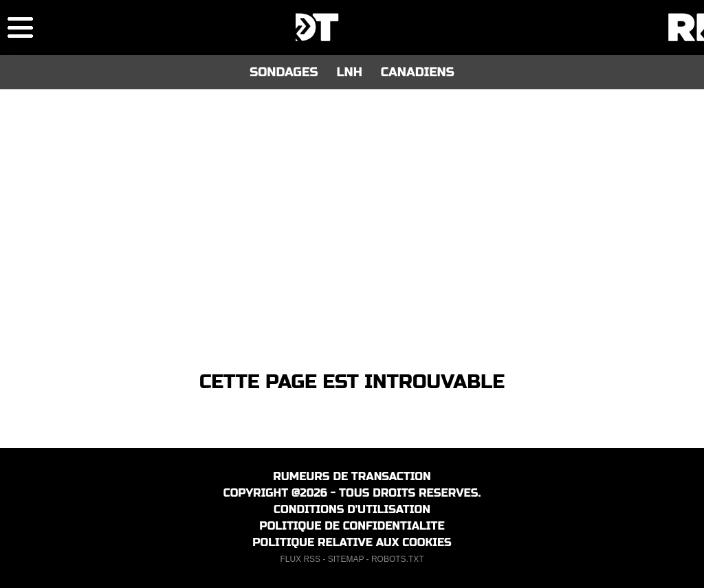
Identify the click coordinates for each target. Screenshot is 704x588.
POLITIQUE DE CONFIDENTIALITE (352, 526)
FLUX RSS (300, 559)
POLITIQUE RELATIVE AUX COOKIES (352, 542)
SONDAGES (284, 72)
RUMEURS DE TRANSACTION (352, 476)
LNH (349, 72)
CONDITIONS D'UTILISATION (352, 509)
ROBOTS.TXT (398, 559)
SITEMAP (346, 559)
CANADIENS (418, 72)
